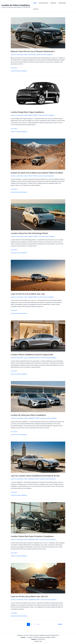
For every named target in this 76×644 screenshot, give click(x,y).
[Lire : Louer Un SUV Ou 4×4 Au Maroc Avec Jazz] (38, 278)
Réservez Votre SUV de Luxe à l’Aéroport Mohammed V (34, 51)
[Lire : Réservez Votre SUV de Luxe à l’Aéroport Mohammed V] (38, 33)
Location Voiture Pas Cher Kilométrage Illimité (30, 236)
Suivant (60, 626)
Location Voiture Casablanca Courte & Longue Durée (33, 357)
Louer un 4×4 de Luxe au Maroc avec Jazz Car (30, 598)
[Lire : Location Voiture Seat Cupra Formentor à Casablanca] (38, 520)
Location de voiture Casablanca (46, 55)
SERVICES (53, 3)
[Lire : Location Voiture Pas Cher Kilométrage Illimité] (38, 217)
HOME (35, 3)
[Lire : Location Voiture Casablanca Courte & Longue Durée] (38, 338)
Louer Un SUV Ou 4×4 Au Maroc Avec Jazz (29, 296)
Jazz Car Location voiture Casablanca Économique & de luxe (36, 478)
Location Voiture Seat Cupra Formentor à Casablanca (33, 538)
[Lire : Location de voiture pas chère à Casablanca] (38, 399)
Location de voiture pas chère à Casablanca (29, 417)
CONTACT (36, 9)
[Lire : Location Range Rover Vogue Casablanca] (38, 93)
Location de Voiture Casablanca (16, 5)
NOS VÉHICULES (44, 3)
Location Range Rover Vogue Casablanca (28, 112)
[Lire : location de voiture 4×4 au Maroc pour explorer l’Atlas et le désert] (38, 154)
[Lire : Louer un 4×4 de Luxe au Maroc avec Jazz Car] (38, 580)
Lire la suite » (14, 68)
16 (38, 626)
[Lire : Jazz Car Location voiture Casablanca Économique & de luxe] (38, 459)
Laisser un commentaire (17, 55)
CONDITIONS (62, 3)
